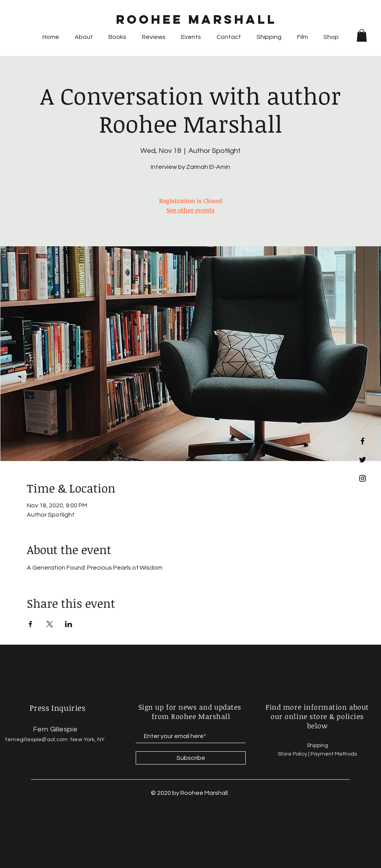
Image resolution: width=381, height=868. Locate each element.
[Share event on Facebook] (31, 624)
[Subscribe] (191, 758)
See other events (190, 210)
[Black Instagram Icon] (363, 478)
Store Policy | (294, 754)
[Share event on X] (50, 624)
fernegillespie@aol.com (37, 740)
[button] (362, 35)
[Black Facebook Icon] (363, 441)
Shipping (318, 745)
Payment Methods (334, 754)
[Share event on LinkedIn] (69, 624)
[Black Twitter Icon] (363, 460)
